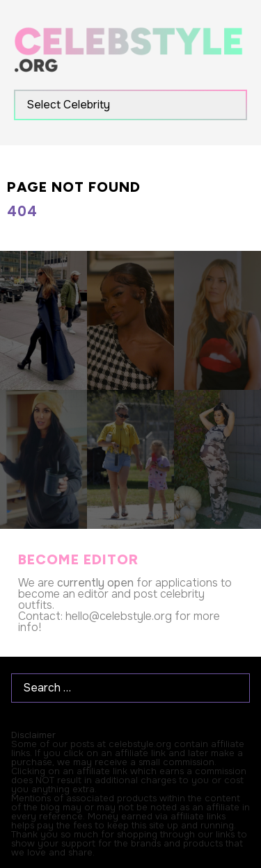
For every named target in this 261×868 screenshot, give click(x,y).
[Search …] (130, 688)
